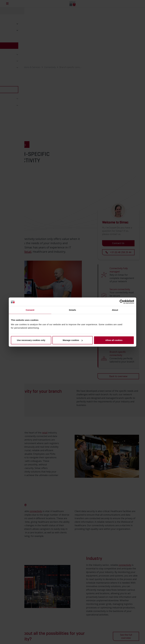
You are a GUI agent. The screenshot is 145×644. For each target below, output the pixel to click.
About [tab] (115, 310)
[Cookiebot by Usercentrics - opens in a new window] (122, 302)
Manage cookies (73, 340)
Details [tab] (72, 310)
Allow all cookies (114, 340)
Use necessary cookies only (31, 340)
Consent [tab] (30, 310)
